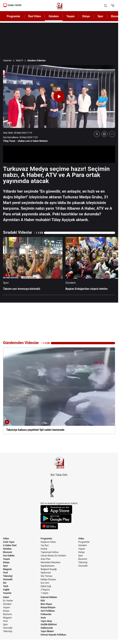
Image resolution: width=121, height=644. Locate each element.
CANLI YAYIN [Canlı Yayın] (12, 5)
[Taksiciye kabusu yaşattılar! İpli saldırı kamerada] (59, 391)
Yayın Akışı (46, 621)
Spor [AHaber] (100, 16)
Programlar (46, 539)
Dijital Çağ (46, 586)
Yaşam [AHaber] (71, 16)
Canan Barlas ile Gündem (53, 556)
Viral (5, 573)
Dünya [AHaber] (86, 16)
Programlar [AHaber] (14, 16)
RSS (43, 601)
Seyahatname (48, 566)
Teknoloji (8, 576)
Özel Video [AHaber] (35, 16)
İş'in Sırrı (45, 583)
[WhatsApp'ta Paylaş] (104, 134)
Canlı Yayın (9, 542)
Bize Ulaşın (46, 604)
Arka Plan (45, 559)
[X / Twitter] (59, 484)
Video (6, 539)
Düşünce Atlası (48, 542)
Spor (5, 566)
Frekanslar (46, 614)
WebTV (20, 61)
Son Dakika (9, 556)
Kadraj (44, 549)
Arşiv (43, 618)
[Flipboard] (59, 493)
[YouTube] (59, 490)
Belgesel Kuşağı (49, 569)
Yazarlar (7, 593)
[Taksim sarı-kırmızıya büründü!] (33, 266)
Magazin (7, 569)
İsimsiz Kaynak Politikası (53, 635)
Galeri (6, 597)
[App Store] (59, 510)
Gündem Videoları (37, 61)
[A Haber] (59, 6)
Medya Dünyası (48, 579)
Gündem (7, 549)
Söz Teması (47, 576)
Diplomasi (46, 573)
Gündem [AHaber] (54, 16)
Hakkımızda (47, 628)
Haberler (7, 61)
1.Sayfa (44, 593)
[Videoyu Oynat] (59, 97)
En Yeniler (8, 601)
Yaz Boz (45, 545)
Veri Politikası (48, 611)
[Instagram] (59, 487)
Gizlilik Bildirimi (49, 625)
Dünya (6, 562)
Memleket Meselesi (51, 562)
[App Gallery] (59, 526)
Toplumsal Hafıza (50, 552)
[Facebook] (59, 481)
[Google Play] (59, 519)
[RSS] (59, 496)
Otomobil (8, 579)
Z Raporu (45, 590)
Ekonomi (8, 552)
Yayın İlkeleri (47, 631)
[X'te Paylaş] (97, 134)
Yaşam (6, 559)
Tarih (6, 586)
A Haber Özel (10, 545)
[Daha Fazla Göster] (112, 134)
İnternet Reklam (49, 597)
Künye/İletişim (48, 607)
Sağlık (6, 590)
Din (5, 583)
